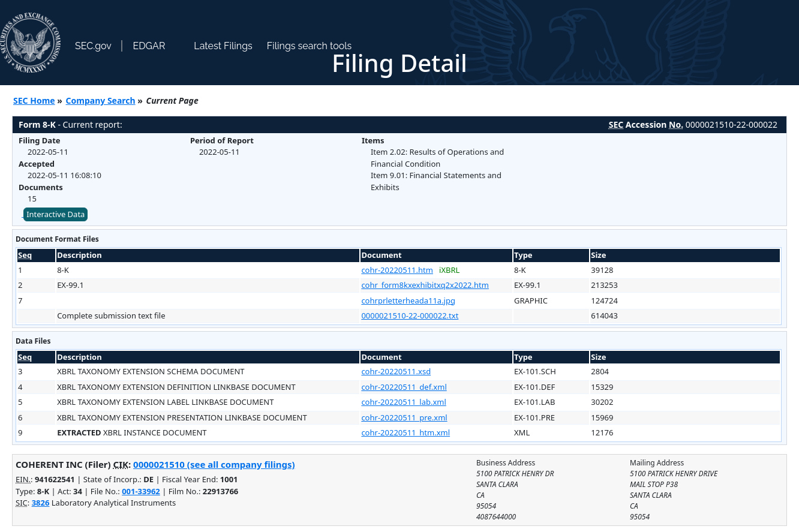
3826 (41, 503)
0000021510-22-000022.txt (410, 315)
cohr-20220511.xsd (396, 371)
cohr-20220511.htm (397, 270)
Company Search (101, 100)
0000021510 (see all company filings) (214, 464)
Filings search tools (310, 46)
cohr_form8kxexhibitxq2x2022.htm (425, 285)
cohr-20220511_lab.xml (403, 402)
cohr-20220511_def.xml (404, 387)
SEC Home (34, 100)
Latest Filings (223, 46)
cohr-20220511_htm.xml (405, 432)
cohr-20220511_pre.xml (404, 417)
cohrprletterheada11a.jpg (408, 300)
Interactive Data (55, 214)
